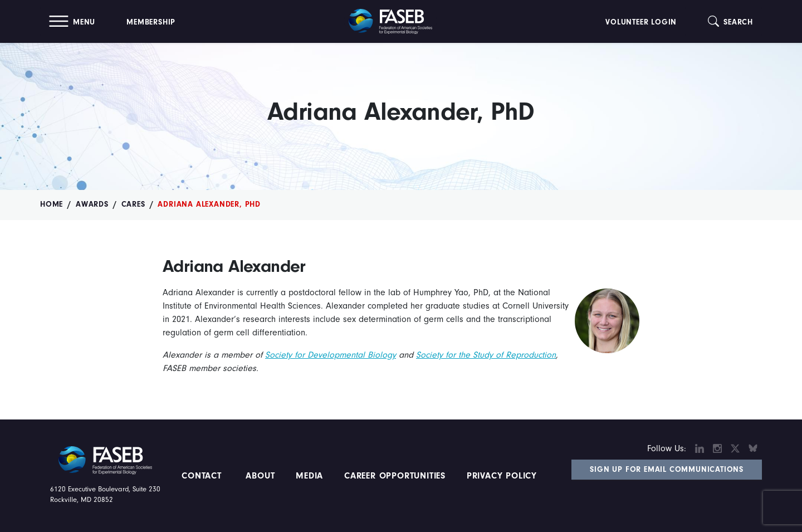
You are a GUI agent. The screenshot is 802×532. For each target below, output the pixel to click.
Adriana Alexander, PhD (209, 204)
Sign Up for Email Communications (667, 470)
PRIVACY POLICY (502, 476)
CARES (133, 204)
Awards (92, 204)
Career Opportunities (393, 476)
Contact (203, 476)
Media (309, 476)
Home (52, 204)
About (261, 476)
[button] (72, 21)
